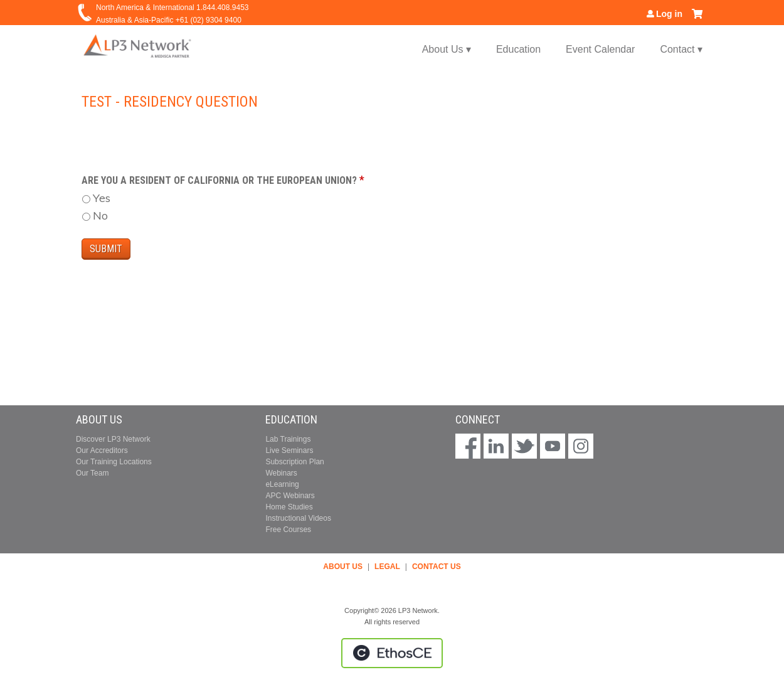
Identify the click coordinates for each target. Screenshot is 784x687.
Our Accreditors (102, 450)
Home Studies (289, 507)
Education (518, 49)
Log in (669, 14)
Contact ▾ (681, 49)
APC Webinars (290, 496)
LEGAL (387, 567)
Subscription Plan (294, 462)
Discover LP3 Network (113, 439)
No (100, 216)
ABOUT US (343, 567)
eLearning (282, 484)
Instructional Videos (298, 518)
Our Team (92, 473)
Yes (102, 198)
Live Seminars (289, 450)
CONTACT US (437, 567)
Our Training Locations (114, 462)
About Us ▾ (447, 49)
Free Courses (288, 530)
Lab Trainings (288, 439)
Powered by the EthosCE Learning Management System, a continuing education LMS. (392, 653)
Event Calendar (600, 49)
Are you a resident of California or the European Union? (219, 180)
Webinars (281, 473)
